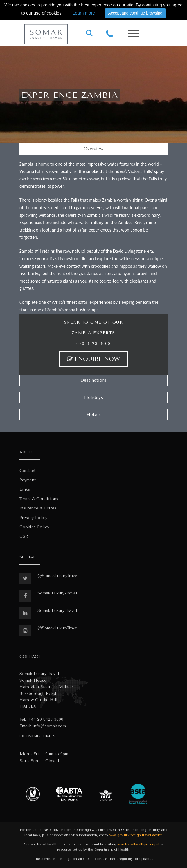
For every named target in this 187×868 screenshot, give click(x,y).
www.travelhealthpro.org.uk (139, 844)
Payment (28, 480)
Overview (93, 149)
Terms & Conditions (39, 499)
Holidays (93, 397)
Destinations (93, 380)
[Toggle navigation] (133, 34)
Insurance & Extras (38, 508)
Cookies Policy (34, 527)
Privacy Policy (33, 518)
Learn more (84, 13)
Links (25, 489)
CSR (24, 536)
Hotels (94, 415)
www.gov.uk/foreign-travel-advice (136, 835)
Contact (28, 471)
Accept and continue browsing (135, 13)
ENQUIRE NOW (93, 359)
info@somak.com (49, 726)
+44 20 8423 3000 (45, 719)
